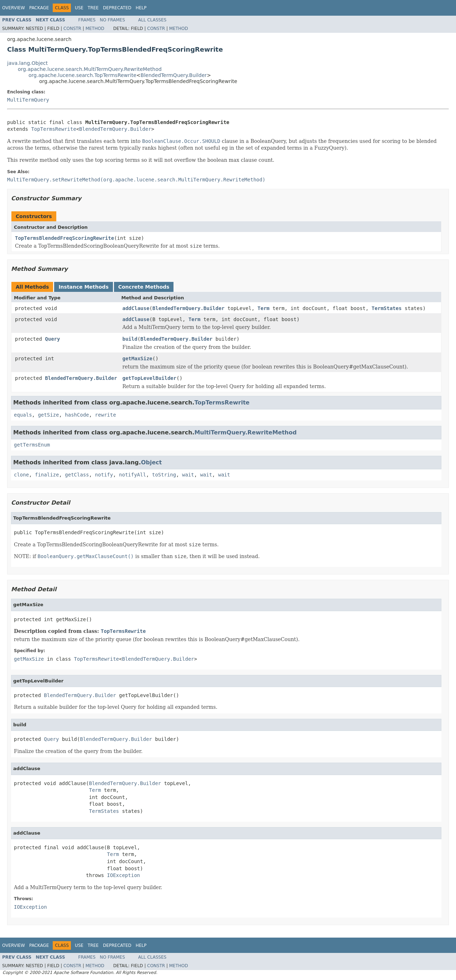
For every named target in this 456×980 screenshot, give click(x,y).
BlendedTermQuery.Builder (174, 75)
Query (52, 339)
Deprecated (117, 8)
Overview (14, 8)
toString (164, 475)
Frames (87, 20)
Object (152, 462)
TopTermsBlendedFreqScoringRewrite (64, 238)
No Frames (112, 20)
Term (264, 308)
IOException (123, 875)
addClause (136, 308)
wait (188, 475)
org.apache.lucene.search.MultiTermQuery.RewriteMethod (90, 69)
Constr (72, 29)
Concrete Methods (144, 287)
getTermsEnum (32, 445)
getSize (48, 415)
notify (104, 475)
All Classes (152, 20)
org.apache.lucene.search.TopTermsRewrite (82, 75)
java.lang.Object (27, 63)
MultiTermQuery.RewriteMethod (246, 432)
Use (79, 8)
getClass (77, 475)
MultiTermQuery (28, 100)
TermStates (387, 308)
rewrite (106, 415)
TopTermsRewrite (53, 129)
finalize (47, 475)
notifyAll (133, 475)
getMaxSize (138, 359)
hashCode (77, 415)
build (130, 339)
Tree (93, 8)
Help (141, 8)
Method (95, 29)
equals (23, 415)
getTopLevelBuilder (150, 378)
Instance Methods (83, 287)
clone (21, 475)
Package (39, 8)
